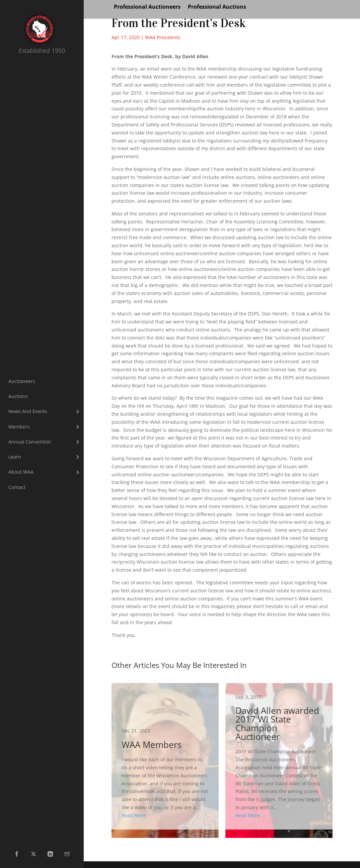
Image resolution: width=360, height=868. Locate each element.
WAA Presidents (163, 37)
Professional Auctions (217, 7)
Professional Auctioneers (147, 7)
